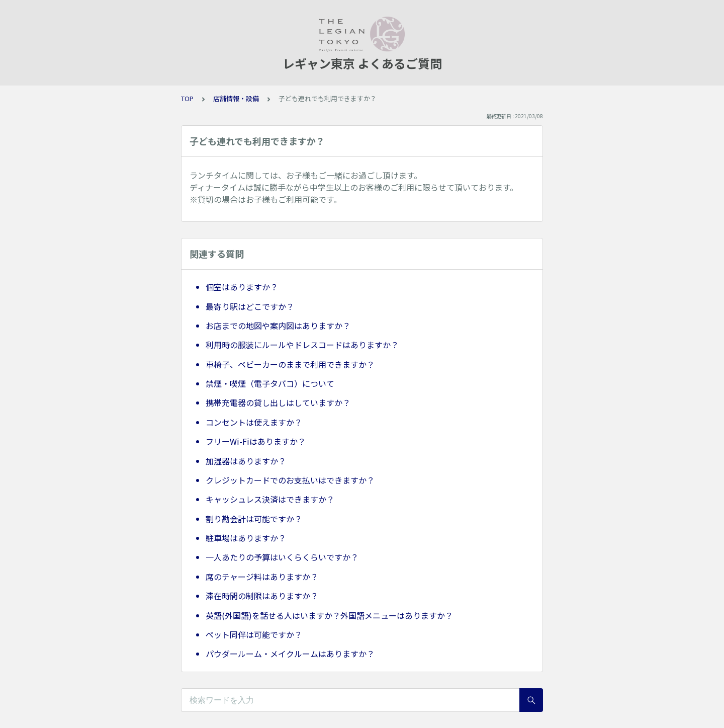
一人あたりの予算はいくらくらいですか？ (282, 557)
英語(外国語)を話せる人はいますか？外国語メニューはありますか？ (329, 615)
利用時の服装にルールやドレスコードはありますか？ (302, 345)
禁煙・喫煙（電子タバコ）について (270, 383)
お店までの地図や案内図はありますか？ (278, 326)
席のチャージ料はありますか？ (262, 577)
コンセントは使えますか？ (254, 422)
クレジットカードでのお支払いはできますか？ (290, 480)
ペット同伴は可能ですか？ (254, 634)
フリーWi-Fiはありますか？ (256, 441)
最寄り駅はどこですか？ (250, 306)
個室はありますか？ (242, 287)
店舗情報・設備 (236, 98)
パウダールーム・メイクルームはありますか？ (290, 654)
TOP (187, 98)
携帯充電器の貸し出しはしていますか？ (278, 402)
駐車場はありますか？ (246, 538)
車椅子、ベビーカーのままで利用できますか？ (290, 364)
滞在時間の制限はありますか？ (262, 596)
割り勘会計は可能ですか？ (254, 519)
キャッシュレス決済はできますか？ (270, 499)
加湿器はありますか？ (246, 461)
